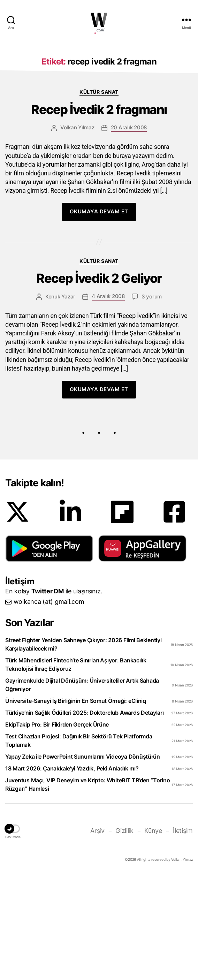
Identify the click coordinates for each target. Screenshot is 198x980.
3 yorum (152, 401)
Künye (153, 935)
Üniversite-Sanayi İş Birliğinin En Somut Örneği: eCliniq (76, 805)
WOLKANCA (99, 20)
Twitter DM (48, 696)
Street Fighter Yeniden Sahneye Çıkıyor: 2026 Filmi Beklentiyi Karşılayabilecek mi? (83, 749)
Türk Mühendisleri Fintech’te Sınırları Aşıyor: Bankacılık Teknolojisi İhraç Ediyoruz (76, 769)
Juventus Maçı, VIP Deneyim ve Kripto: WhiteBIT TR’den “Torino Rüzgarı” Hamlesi (88, 889)
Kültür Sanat (99, 196)
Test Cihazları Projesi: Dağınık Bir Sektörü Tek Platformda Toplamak (79, 845)
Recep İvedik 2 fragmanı (99, 214)
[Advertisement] (99, 95)
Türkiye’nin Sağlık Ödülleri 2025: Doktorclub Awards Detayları (85, 817)
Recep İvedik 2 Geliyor (99, 383)
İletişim (183, 935)
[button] (49, 653)
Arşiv (97, 935)
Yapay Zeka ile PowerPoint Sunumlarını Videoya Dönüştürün (83, 861)
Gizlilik (124, 935)
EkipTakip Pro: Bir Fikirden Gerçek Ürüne (57, 829)
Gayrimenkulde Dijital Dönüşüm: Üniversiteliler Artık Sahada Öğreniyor (82, 789)
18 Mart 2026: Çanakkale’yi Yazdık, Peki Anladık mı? (72, 873)
